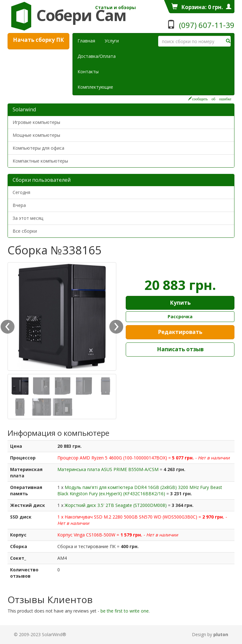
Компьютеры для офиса (38, 148)
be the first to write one (125, 611)
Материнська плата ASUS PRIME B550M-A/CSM (109, 469)
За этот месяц (28, 218)
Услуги (114, 41)
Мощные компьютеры (36, 135)
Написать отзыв (180, 349)
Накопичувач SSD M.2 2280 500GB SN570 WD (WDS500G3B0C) (132, 517)
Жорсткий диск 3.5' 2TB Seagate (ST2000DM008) (116, 505)
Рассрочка (180, 316)
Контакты (88, 72)
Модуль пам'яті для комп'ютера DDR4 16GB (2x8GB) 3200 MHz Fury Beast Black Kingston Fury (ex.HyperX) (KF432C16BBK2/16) (140, 490)
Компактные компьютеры (40, 161)
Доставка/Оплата (97, 56)
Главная (86, 41)
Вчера (19, 205)
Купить (180, 303)
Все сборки (25, 231)
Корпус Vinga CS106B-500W (87, 535)
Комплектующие (95, 87)
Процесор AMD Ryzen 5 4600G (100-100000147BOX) (113, 458)
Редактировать (180, 332)
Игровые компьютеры (36, 122)
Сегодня (21, 192)
